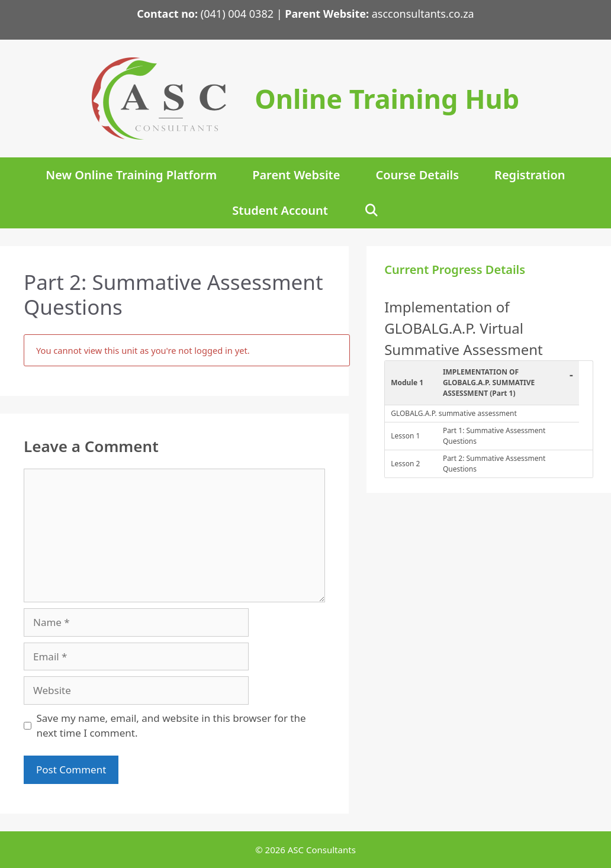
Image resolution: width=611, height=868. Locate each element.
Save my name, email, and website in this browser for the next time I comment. (171, 726)
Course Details (417, 175)
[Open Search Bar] (371, 211)
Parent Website (296, 175)
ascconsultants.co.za (422, 14)
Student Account (280, 210)
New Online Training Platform (131, 175)
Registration (530, 175)
